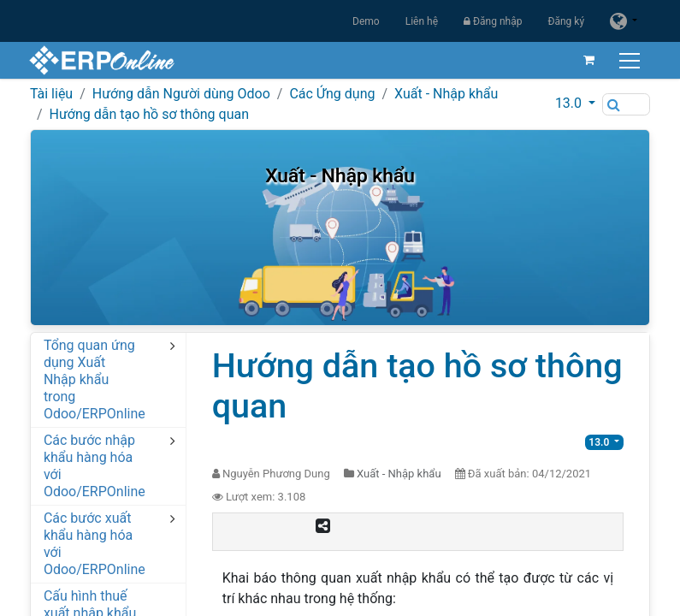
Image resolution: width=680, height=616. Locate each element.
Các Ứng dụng (332, 94)
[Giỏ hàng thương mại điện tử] (588, 60)
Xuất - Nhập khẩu (446, 94)
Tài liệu (51, 94)
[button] (575, 104)
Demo (366, 21)
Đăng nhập (493, 21)
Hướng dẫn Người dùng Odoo (181, 94)
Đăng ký (566, 21)
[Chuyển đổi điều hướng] (630, 60)
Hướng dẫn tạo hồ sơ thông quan (149, 114)
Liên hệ (422, 21)
